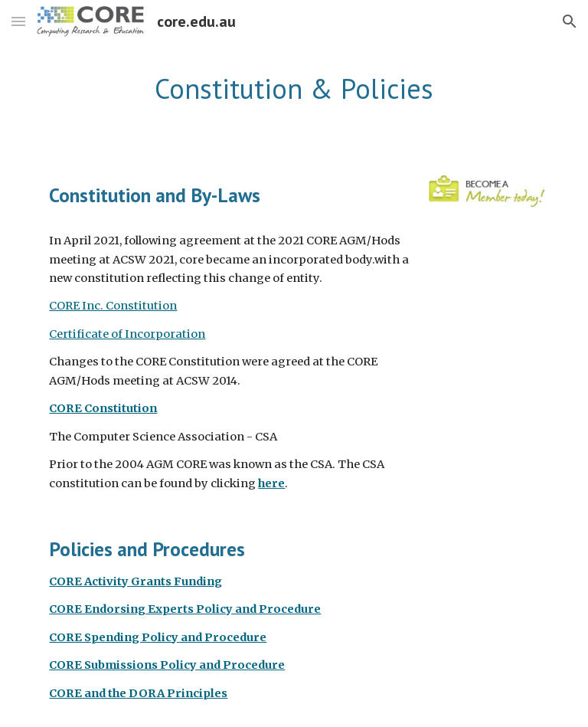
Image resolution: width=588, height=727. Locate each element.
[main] (294, 89)
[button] (18, 21)
